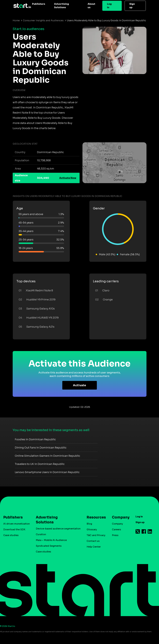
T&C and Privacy (96, 535)
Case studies (11, 535)
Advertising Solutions (62, 6)
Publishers (39, 4)
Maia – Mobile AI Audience (51, 540)
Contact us (93, 541)
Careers (116, 530)
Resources (95, 517)
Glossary (92, 530)
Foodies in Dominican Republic (35, 439)
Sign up (132, 6)
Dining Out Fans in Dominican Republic (41, 448)
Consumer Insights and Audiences (43, 20)
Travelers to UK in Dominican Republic (40, 464)
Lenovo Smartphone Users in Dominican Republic (47, 472)
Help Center (94, 547)
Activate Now (68, 178)
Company (119, 517)
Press (115, 535)
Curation (41, 534)
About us (91, 6)
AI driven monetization (17, 524)
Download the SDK (14, 530)
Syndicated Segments (49, 546)
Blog (89, 524)
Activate (79, 385)
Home (16, 20)
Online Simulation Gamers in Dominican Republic (47, 456)
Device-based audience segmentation (58, 529)
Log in (109, 6)
